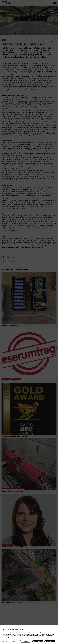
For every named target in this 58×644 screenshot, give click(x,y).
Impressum (13, 641)
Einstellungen (26, 641)
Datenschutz (6, 641)
